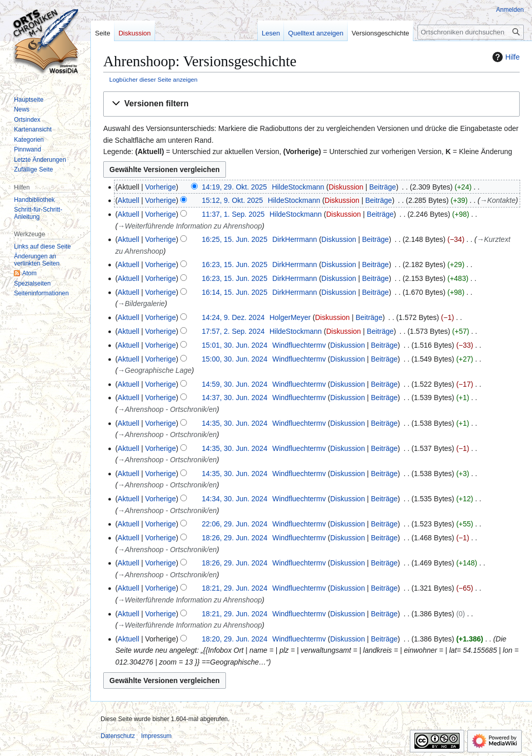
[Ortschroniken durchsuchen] (471, 32)
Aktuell (128, 200)
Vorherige (161, 187)
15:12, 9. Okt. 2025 (232, 200)
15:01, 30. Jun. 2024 (235, 345)
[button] (311, 104)
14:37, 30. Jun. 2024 (235, 398)
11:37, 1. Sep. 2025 (233, 214)
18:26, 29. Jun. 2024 (235, 538)
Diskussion (346, 187)
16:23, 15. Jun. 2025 (235, 264)
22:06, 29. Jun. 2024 (235, 524)
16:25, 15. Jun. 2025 (235, 239)
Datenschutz (118, 736)
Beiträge (383, 187)
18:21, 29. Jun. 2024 (235, 588)
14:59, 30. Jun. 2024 (235, 384)
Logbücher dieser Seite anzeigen (154, 79)
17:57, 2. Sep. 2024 (233, 331)
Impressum (156, 736)
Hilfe (505, 57)
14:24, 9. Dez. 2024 (233, 317)
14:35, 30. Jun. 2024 (235, 423)
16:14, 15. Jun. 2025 (235, 292)
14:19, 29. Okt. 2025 (234, 187)
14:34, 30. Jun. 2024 (235, 499)
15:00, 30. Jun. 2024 (235, 359)
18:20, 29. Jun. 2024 (235, 639)
